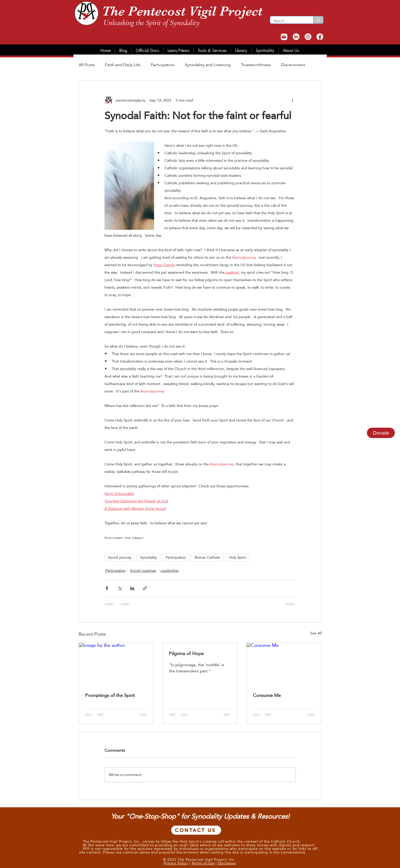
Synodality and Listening (208, 65)
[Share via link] (145, 588)
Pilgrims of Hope (186, 653)
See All (316, 633)
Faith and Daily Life (123, 65)
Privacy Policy (176, 863)
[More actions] (293, 100)
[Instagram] (308, 37)
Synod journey (120, 557)
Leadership (170, 571)
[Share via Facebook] (107, 588)
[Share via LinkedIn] (132, 588)
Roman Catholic (207, 557)
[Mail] (284, 37)
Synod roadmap (143, 571)
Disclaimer (227, 863)
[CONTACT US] (196, 830)
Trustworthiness (256, 65)
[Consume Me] (284, 664)
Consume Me (267, 695)
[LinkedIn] (296, 37)
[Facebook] (320, 37)
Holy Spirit (237, 557)
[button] (123, 51)
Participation (163, 65)
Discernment (293, 65)
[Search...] (288, 21)
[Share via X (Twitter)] (120, 588)
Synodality (149, 557)
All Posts (87, 65)
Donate (381, 433)
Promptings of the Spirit (110, 695)
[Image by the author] (116, 664)
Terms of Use (203, 863)
